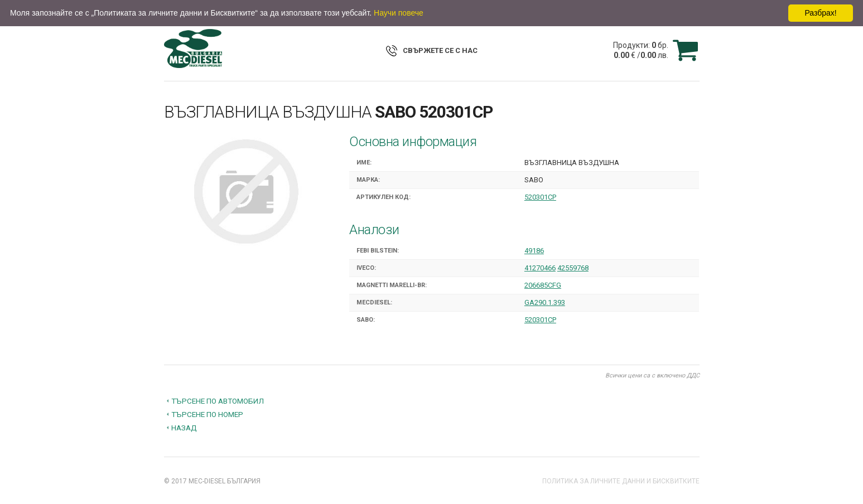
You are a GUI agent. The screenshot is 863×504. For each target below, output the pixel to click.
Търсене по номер (207, 414)
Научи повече (399, 13)
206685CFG (543, 285)
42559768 (573, 268)
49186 (534, 251)
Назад (184, 428)
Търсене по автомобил (218, 401)
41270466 (540, 268)
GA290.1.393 (545, 302)
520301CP (540, 197)
